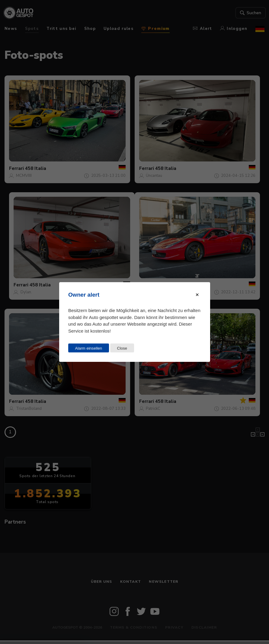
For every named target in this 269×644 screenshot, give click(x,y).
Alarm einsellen (88, 348)
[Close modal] (197, 295)
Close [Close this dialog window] (122, 348)
